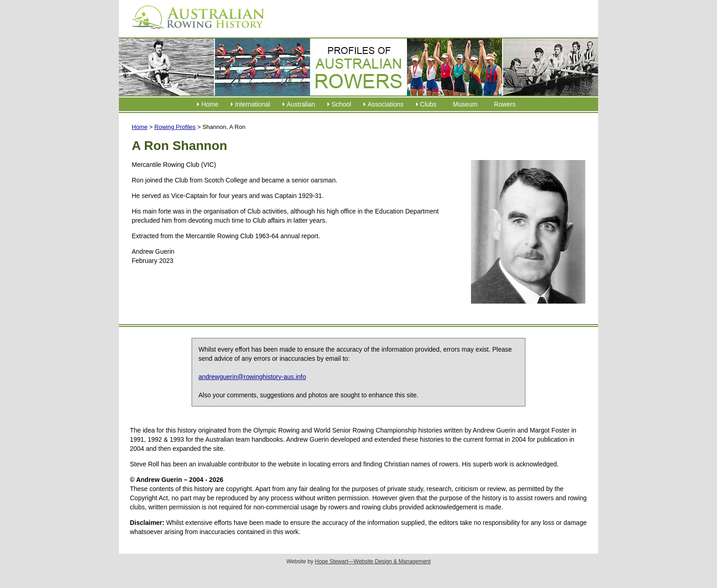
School (341, 104)
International (253, 104)
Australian (301, 104)
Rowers (505, 104)
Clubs (428, 104)
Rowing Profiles (175, 127)
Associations (386, 104)
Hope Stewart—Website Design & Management (373, 561)
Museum (465, 104)
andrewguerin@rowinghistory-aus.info (252, 377)
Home (210, 104)
